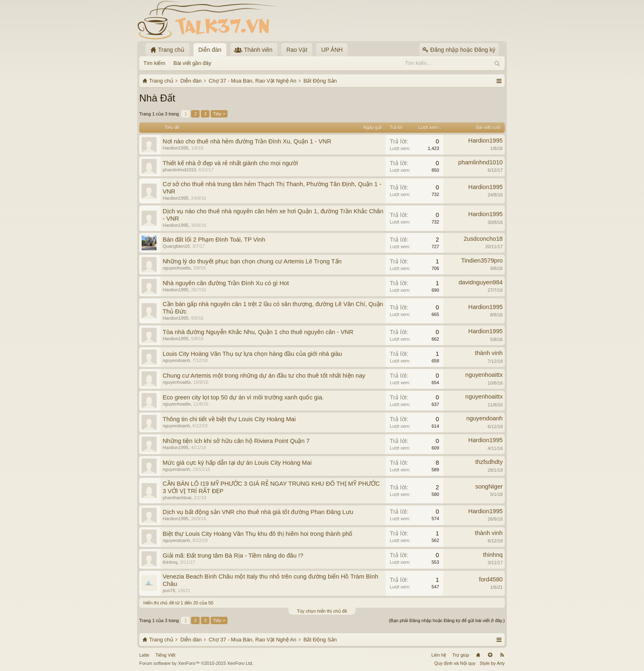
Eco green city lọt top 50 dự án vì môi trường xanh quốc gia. (243, 397)
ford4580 (491, 579)
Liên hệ (439, 655)
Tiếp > (219, 114)
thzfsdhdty (489, 462)
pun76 (169, 590)
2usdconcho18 (483, 239)
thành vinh (489, 353)
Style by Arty (492, 663)
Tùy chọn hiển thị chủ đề (322, 611)
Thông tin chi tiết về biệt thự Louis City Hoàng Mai (229, 419)
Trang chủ (478, 655)
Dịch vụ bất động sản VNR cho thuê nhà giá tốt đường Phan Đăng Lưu (258, 512)
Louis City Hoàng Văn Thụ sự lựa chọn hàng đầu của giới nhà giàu (252, 354)
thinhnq (170, 562)
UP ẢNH (332, 50)
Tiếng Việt (165, 655)
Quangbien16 (176, 246)
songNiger (489, 487)
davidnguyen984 (481, 282)
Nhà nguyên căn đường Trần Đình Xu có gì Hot (226, 283)
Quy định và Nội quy (455, 663)
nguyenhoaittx (177, 268)
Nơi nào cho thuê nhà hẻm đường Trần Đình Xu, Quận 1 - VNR (247, 141)
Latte (144, 655)
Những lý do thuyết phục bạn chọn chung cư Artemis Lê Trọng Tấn (252, 261)
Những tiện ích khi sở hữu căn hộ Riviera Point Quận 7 (236, 441)
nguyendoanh (176, 360)
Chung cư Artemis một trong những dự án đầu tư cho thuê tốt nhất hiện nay (264, 376)
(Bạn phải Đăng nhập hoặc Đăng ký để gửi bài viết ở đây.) (447, 620)
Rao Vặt (297, 50)
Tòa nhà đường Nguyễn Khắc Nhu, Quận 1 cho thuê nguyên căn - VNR (258, 332)
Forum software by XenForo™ (196, 663)
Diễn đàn (210, 50)
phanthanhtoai (177, 498)
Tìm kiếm (154, 63)
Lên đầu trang (490, 655)
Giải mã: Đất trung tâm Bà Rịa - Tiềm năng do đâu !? (233, 556)
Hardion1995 (176, 148)
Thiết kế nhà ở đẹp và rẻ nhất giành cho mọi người (230, 163)
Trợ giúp (461, 655)
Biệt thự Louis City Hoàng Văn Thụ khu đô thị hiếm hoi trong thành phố (258, 534)
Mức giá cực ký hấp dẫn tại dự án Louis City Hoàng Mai (237, 463)
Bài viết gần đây (192, 63)
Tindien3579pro (482, 261)
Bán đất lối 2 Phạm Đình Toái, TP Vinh (214, 240)
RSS (502, 655)
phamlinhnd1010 (179, 170)
